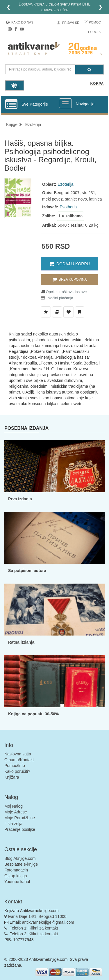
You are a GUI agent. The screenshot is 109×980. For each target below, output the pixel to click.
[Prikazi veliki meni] (65, 103)
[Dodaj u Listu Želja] (46, 312)
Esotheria (68, 207)
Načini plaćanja (60, 298)
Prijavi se (71, 23)
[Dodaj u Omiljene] (69, 312)
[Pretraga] (89, 70)
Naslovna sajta (18, 754)
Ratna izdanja (21, 642)
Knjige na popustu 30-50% (33, 714)
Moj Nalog (14, 806)
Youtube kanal (17, 882)
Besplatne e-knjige (21, 864)
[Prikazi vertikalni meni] (11, 104)
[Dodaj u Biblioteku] (57, 312)
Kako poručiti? (17, 771)
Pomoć (95, 22)
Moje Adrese (16, 812)
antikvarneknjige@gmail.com (48, 922)
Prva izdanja (20, 499)
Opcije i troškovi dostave (66, 292)
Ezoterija (33, 124)
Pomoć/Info (15, 766)
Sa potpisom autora (27, 571)
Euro (95, 32)
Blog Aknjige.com (20, 858)
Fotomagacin (16, 870)
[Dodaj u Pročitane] (80, 312)
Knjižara (12, 777)
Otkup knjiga (16, 876)
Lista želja (13, 824)
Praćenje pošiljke (20, 829)
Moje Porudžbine (20, 818)
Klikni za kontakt (43, 928)
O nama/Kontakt (19, 760)
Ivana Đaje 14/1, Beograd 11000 (37, 916)
